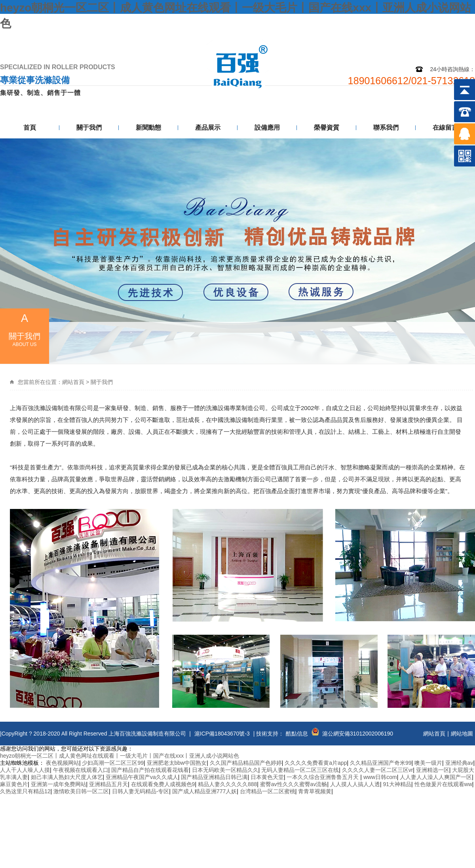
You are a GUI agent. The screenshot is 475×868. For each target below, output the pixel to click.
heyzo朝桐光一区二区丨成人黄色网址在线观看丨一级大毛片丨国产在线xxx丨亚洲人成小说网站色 (120, 756)
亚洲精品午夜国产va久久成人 (142, 777)
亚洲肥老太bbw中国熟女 (177, 763)
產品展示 (208, 128)
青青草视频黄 (315, 791)
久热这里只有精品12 (25, 791)
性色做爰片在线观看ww (443, 784)
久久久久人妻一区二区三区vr (378, 770)
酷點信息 (297, 734)
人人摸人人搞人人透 (355, 784)
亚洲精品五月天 (108, 784)
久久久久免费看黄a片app (316, 763)
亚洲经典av (459, 763)
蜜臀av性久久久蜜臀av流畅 (294, 784)
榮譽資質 (327, 128)
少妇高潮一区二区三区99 (113, 763)
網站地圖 (417, 39)
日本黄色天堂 (267, 777)
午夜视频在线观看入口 (81, 770)
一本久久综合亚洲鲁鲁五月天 (323, 777)
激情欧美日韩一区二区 (81, 791)
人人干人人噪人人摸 (25, 770)
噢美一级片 (428, 763)
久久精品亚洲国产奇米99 (381, 763)
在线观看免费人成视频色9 (163, 784)
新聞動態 (148, 128)
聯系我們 (456, 39)
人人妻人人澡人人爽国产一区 (436, 777)
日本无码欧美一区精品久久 (225, 770)
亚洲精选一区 (433, 770)
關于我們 (89, 128)
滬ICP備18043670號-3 (222, 734)
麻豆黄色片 (14, 784)
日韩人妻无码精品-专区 (141, 791)
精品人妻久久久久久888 (227, 784)
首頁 (30, 128)
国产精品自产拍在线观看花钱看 (150, 770)
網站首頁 (73, 382)
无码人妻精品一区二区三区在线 (300, 770)
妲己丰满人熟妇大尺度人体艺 (67, 777)
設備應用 (267, 128)
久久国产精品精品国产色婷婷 (246, 763)
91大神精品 (397, 784)
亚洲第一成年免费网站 (59, 784)
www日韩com (380, 777)
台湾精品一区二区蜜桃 (268, 791)
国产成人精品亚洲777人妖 (204, 791)
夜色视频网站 (63, 763)
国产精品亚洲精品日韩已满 (214, 777)
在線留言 (445, 128)
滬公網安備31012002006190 (358, 734)
